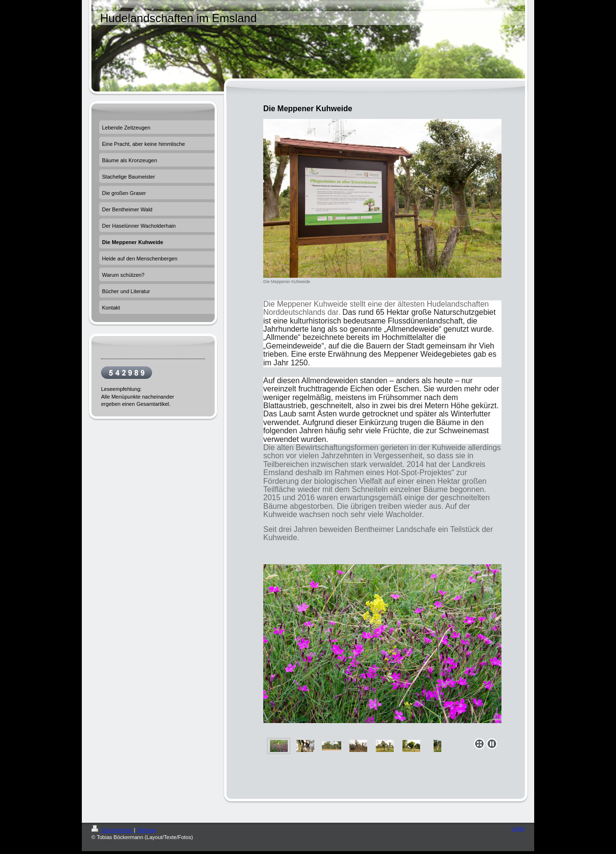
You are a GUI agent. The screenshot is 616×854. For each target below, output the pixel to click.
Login (518, 828)
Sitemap (146, 830)
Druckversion (113, 830)
